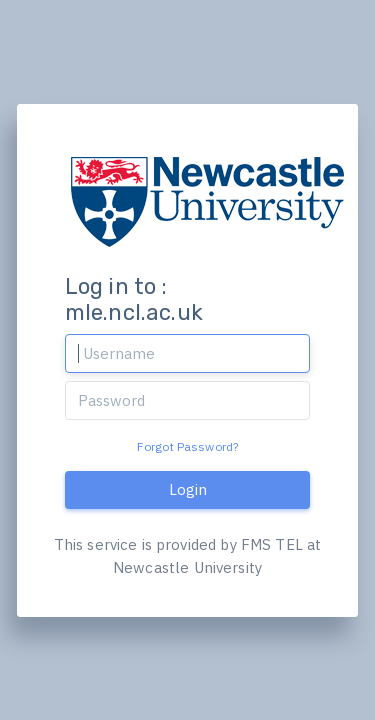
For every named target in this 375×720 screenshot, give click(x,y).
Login (188, 489)
